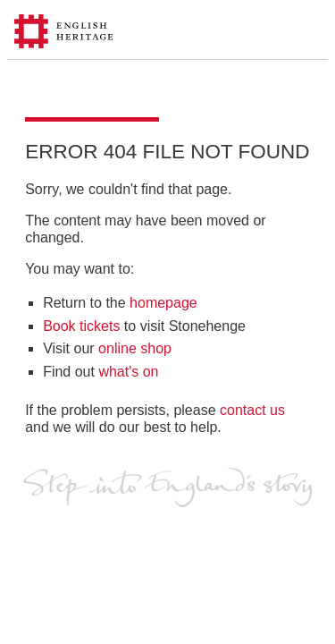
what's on (128, 372)
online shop (135, 348)
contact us (252, 410)
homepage (163, 303)
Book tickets (81, 326)
